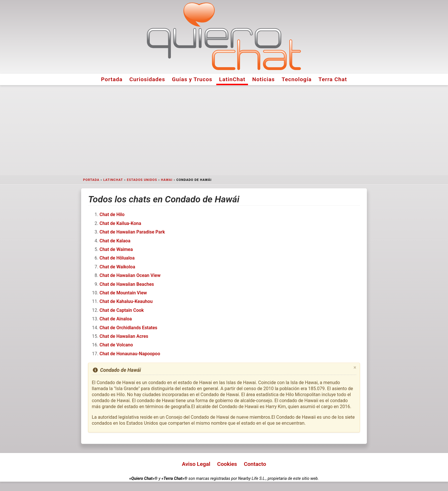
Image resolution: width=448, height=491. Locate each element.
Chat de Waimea (116, 249)
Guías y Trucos (192, 79)
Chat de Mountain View (123, 293)
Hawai (167, 180)
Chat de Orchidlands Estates (128, 328)
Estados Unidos (142, 180)
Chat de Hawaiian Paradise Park (132, 232)
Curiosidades (147, 79)
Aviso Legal (196, 464)
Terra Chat (333, 79)
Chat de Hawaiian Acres (124, 336)
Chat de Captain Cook (122, 310)
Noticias (264, 79)
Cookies (227, 464)
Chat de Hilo (112, 214)
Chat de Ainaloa (116, 319)
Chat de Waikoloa (117, 267)
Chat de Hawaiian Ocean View (130, 275)
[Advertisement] (224, 130)
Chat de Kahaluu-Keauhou (126, 301)
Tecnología (297, 79)
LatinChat (232, 79)
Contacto (255, 464)
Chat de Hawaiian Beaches (127, 284)
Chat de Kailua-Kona (120, 223)
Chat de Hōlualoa (117, 258)
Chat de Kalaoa (115, 241)
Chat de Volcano (116, 345)
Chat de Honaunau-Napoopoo (130, 354)
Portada (112, 79)
